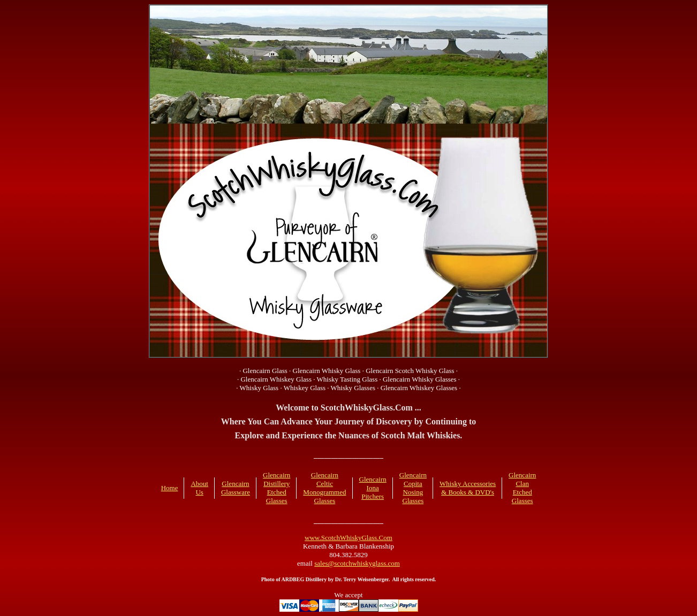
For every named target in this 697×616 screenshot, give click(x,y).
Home (170, 488)
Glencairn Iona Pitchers (373, 488)
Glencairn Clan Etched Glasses (522, 488)
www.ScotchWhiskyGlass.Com (348, 538)
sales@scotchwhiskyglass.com (357, 563)
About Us (199, 488)
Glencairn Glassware (236, 488)
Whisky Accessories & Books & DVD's (468, 488)
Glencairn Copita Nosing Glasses (413, 488)
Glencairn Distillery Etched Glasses (276, 488)
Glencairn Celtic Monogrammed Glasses (324, 488)
